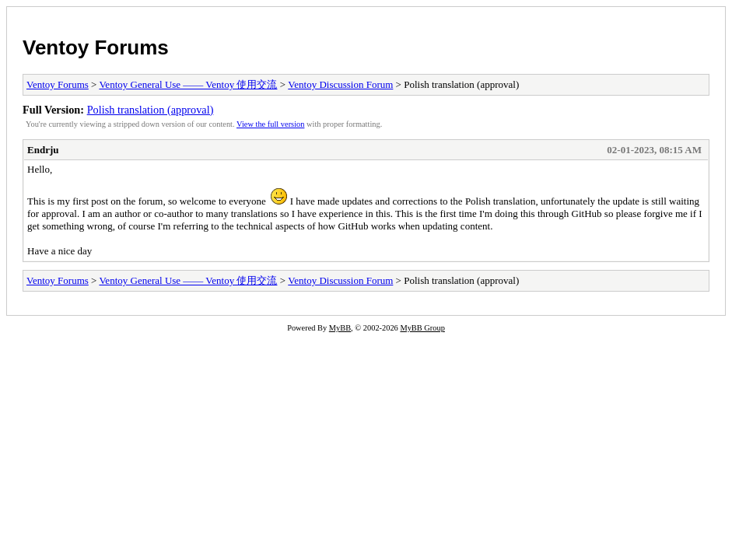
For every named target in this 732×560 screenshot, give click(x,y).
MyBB (340, 328)
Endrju (43, 150)
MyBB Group (422, 328)
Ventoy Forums (96, 47)
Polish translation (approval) (151, 110)
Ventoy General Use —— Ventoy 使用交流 (188, 84)
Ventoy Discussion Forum (340, 84)
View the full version (270, 124)
